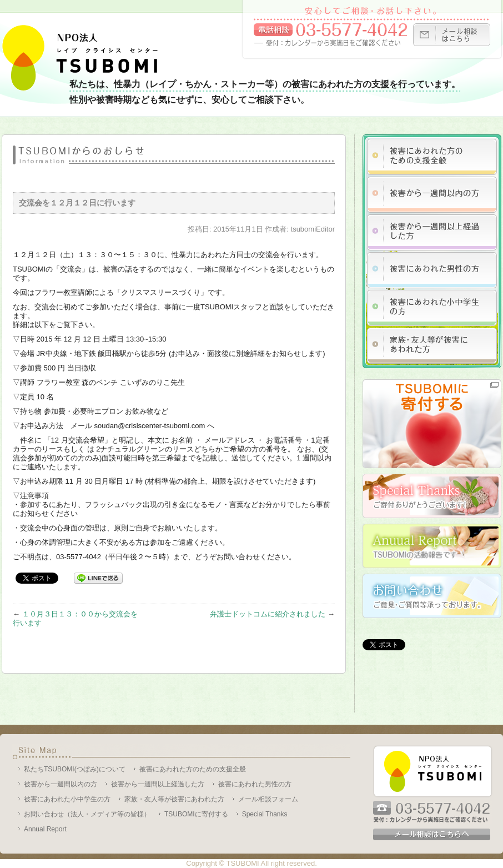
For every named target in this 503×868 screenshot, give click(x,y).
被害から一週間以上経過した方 (158, 784)
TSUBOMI (242, 863)
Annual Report (45, 829)
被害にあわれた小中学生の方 (67, 799)
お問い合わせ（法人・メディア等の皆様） (87, 814)
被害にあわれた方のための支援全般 (193, 769)
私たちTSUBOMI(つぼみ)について (75, 769)
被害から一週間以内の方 (61, 784)
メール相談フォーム (268, 799)
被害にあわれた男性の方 (255, 784)
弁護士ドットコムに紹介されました (268, 614)
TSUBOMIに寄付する (196, 814)
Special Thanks (265, 814)
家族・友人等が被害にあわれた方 (174, 799)
